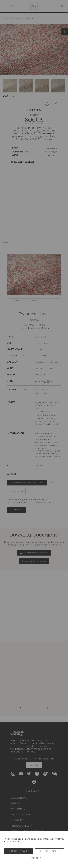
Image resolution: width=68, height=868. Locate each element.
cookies (22, 839)
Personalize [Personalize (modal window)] (34, 858)
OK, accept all (18, 851)
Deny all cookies (50, 851)
